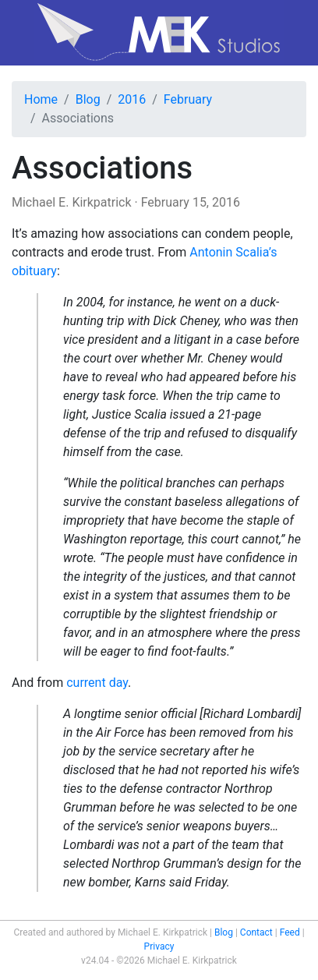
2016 (132, 99)
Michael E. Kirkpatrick (72, 202)
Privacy (159, 946)
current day (97, 683)
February (188, 99)
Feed (290, 932)
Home (41, 99)
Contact (256, 932)
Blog (88, 99)
